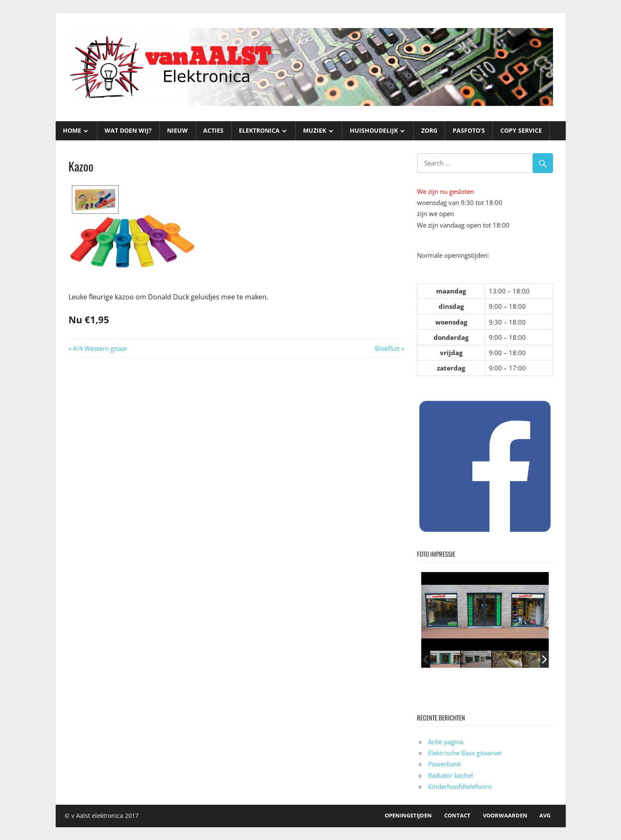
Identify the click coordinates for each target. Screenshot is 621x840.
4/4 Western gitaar (100, 348)
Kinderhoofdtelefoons (460, 786)
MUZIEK (315, 130)
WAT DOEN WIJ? (128, 130)
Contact (457, 815)
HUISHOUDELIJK (374, 130)
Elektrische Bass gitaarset (465, 753)
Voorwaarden (505, 815)
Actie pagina (446, 742)
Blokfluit (387, 348)
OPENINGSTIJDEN (408, 815)
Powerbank (445, 764)
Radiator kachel (451, 775)
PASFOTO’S (469, 130)
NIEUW (177, 130)
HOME (72, 130)
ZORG (429, 130)
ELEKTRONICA (259, 130)
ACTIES (213, 130)
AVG (545, 815)
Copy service (521, 130)
